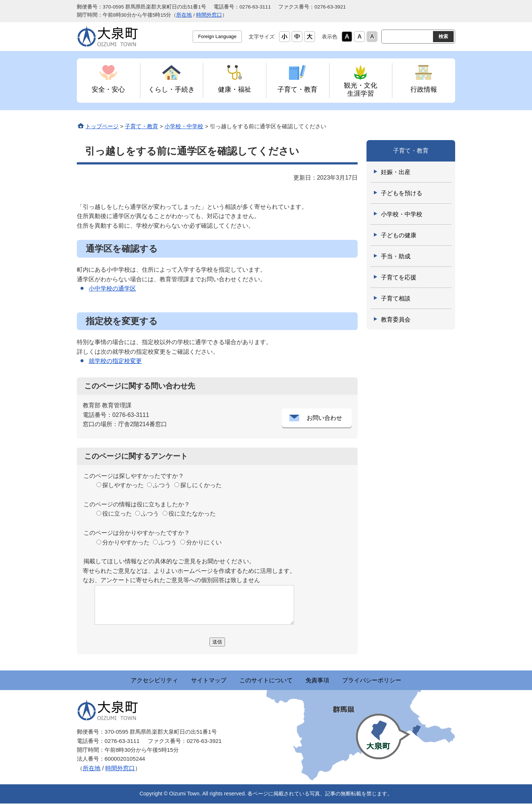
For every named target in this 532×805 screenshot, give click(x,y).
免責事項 (334, 681)
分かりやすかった (126, 542)
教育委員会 (396, 320)
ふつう (162, 485)
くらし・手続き (171, 89)
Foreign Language (217, 36)
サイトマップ (192, 681)
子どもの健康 (399, 235)
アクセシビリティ (121, 681)
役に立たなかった (192, 514)
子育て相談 (396, 298)
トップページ (102, 126)
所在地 (184, 15)
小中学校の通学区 (112, 288)
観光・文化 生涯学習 (361, 89)
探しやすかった (123, 485)
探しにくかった (201, 485)
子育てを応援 (399, 277)
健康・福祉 (235, 89)
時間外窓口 (209, 15)
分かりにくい (204, 542)
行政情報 (424, 89)
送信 (217, 642)
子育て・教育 (297, 89)
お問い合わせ (324, 418)
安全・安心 (108, 89)
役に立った (117, 514)
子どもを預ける (402, 193)
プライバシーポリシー (405, 681)
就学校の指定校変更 (115, 361)
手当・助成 (396, 256)
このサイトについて (266, 681)
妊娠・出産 (396, 172)
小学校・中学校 (184, 126)
